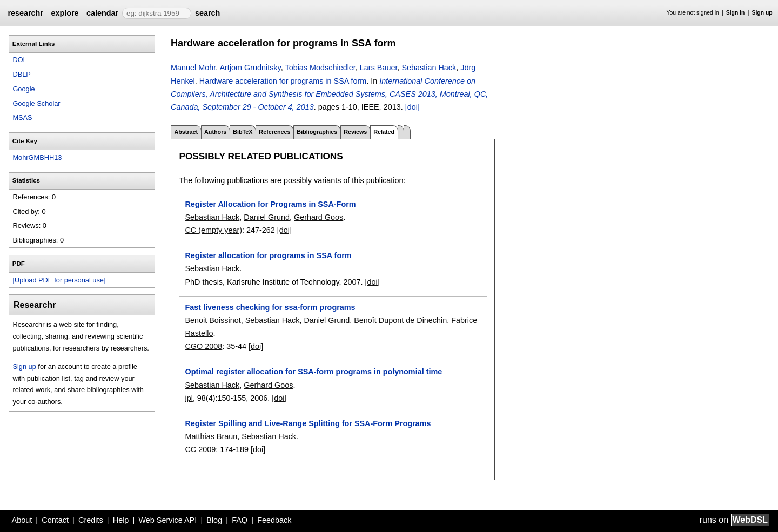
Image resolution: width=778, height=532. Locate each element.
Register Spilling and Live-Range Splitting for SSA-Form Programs (308, 423)
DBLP (21, 74)
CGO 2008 (203, 346)
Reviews (355, 132)
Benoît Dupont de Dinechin (400, 320)
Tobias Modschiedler (320, 68)
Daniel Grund (267, 217)
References (274, 132)
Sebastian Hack (429, 68)
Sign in (736, 13)
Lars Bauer (379, 68)
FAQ (240, 520)
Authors (215, 132)
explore (65, 13)
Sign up (762, 13)
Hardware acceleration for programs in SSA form (283, 81)
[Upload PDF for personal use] (59, 280)
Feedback (274, 520)
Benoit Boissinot (213, 320)
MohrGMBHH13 (37, 157)
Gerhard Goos (318, 217)
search (207, 13)
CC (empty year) (213, 230)
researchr (25, 13)
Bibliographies (317, 132)
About (22, 520)
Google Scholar (36, 103)
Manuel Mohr (193, 68)
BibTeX (243, 132)
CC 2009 (200, 449)
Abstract (186, 132)
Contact (55, 520)
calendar (102, 13)
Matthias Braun (211, 436)
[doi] (413, 107)
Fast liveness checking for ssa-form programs (270, 307)
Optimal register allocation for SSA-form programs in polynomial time (313, 372)
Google (24, 89)
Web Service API (167, 520)
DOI (19, 60)
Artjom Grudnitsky (250, 68)
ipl (189, 398)
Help (121, 520)
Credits (91, 520)
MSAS (22, 117)
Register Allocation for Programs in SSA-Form (270, 204)
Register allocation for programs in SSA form (268, 255)
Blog (214, 520)
